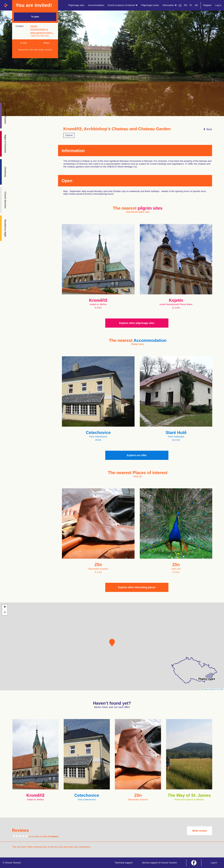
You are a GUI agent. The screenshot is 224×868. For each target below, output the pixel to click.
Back (208, 129)
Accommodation (96, 5)
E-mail (23, 43)
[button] (112, 643)
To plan (35, 17)
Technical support (124, 863)
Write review (199, 831)
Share (47, 43)
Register (207, 5)
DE (196, 5)
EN (186, 5)
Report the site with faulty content (35, 50)
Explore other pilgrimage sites (137, 323)
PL (191, 5)
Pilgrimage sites (76, 5)
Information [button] (170, 5)
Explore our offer (137, 455)
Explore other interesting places (137, 587)
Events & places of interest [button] (123, 5)
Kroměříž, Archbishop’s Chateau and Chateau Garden (117, 129)
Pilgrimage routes (150, 5)
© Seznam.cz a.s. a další (216, 689)
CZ (180, 5)
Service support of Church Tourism (159, 863)
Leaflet (205, 689)
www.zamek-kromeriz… (42, 33)
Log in (218, 5)
